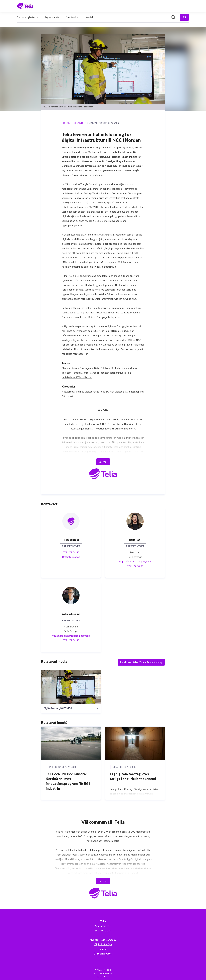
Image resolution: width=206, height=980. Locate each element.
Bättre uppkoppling (133, 392)
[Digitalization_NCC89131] (71, 687)
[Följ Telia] (184, 17)
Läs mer (103, 462)
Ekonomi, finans (70, 368)
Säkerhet (79, 392)
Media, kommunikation (126, 368)
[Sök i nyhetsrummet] (173, 17)
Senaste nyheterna (28, 17)
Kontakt (90, 17)
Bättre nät (67, 396)
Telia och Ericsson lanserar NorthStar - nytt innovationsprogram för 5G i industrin (68, 781)
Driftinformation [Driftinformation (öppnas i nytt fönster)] (71, 557)
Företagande (86, 368)
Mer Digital (116, 392)
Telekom (66, 373)
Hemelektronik (80, 373)
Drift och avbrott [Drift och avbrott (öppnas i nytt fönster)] (103, 953)
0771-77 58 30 (71, 552)
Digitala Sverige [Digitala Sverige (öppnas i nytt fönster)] (103, 944)
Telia (102, 392)
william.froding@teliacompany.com (71, 636)
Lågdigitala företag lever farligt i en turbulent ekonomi (133, 776)
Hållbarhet (68, 392)
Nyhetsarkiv (52, 17)
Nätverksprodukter (99, 373)
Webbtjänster (85, 377)
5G (107, 392)
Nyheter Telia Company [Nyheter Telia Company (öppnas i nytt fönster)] (103, 940)
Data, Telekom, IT (104, 368)
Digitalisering (92, 392)
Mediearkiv (72, 17)
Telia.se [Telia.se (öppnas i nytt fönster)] (103, 949)
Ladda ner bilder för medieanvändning (141, 662)
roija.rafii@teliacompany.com (135, 561)
